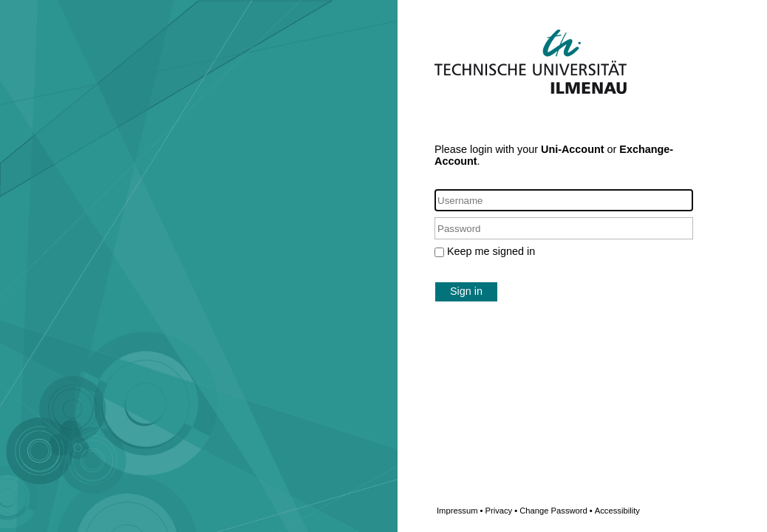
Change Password (580, 511)
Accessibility (617, 511)
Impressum (460, 511)
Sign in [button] (466, 291)
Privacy (501, 511)
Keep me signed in (491, 251)
